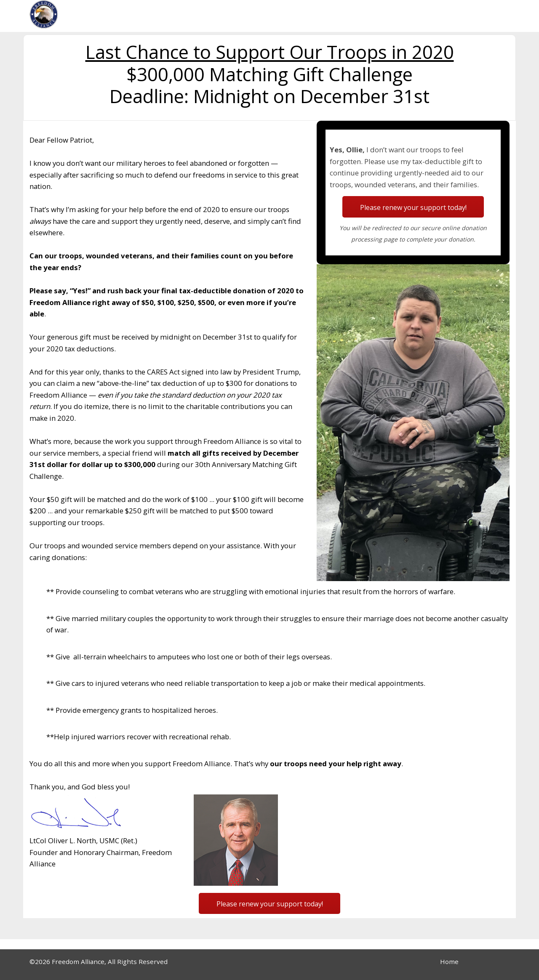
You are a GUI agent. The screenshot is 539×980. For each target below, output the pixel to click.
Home (449, 961)
